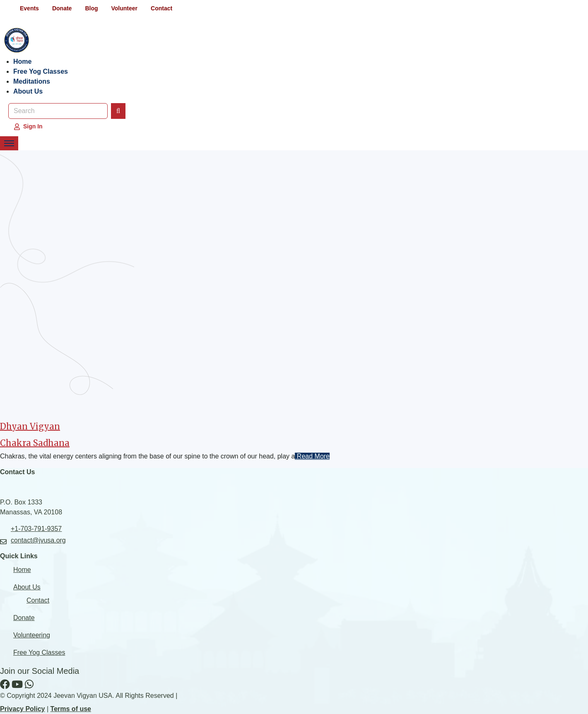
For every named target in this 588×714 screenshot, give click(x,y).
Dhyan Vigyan (30, 426)
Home (22, 62)
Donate (62, 8)
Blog (91, 8)
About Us (28, 91)
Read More (312, 456)
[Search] (118, 111)
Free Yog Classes (41, 71)
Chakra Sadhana (35, 443)
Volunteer (124, 8)
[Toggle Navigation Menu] (9, 143)
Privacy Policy (23, 709)
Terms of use (71, 709)
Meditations (32, 81)
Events (29, 8)
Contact (161, 8)
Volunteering (32, 635)
